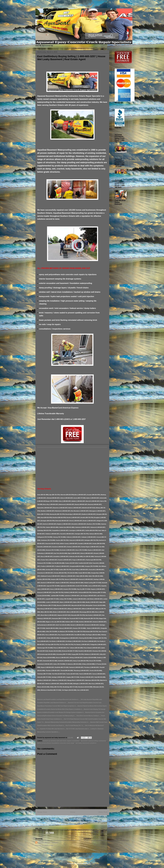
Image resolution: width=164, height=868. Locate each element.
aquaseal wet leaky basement (48, 842)
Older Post (103, 812)
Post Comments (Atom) (77, 818)
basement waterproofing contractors (94, 741)
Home (73, 812)
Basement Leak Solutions (36, 6)
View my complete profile (44, 845)
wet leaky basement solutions (86, 743)
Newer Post (42, 812)
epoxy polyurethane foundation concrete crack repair (56, 743)
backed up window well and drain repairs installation (61, 741)
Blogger (94, 864)
